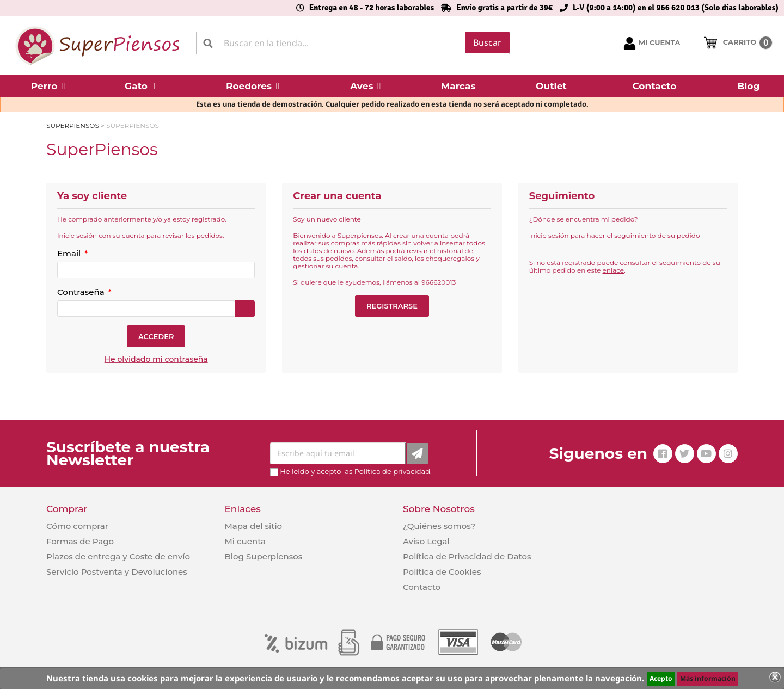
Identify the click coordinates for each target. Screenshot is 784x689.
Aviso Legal (426, 541)
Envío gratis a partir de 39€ (504, 8)
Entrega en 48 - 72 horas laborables (372, 8)
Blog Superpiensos (263, 556)
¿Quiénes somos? (439, 526)
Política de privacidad (392, 471)
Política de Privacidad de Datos (467, 556)
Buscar (487, 42)
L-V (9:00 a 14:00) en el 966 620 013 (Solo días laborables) (676, 8)
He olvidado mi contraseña (156, 359)
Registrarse (392, 306)
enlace (614, 270)
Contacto (422, 587)
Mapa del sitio (253, 526)
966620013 (439, 282)
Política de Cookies (442, 572)
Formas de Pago (80, 541)
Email (70, 253)
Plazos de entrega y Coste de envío (118, 556)
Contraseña (82, 292)
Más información (708, 678)
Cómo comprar (77, 526)
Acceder (156, 336)
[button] (48, 86)
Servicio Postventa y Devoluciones (117, 572)
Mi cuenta (245, 541)
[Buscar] (353, 43)
